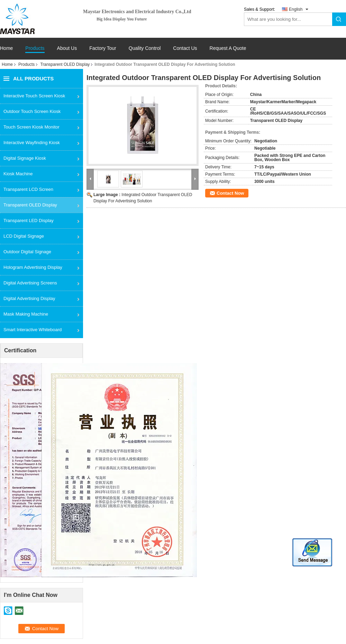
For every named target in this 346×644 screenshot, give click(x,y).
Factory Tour (103, 48)
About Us (67, 48)
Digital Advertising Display (29, 298)
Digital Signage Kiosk (25, 158)
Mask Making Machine (26, 314)
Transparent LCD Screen (28, 189)
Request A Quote (228, 48)
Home (6, 48)
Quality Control (145, 48)
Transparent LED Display (29, 220)
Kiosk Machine (18, 174)
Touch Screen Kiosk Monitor (31, 127)
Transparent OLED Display (65, 64)
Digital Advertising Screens (30, 283)
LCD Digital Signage (24, 236)
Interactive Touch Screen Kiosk (34, 96)
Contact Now (230, 193)
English (296, 9)
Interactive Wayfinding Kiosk (32, 143)
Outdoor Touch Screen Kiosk (32, 111)
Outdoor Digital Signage (27, 252)
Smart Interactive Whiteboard (33, 330)
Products (35, 48)
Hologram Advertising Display (33, 267)
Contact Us (185, 48)
